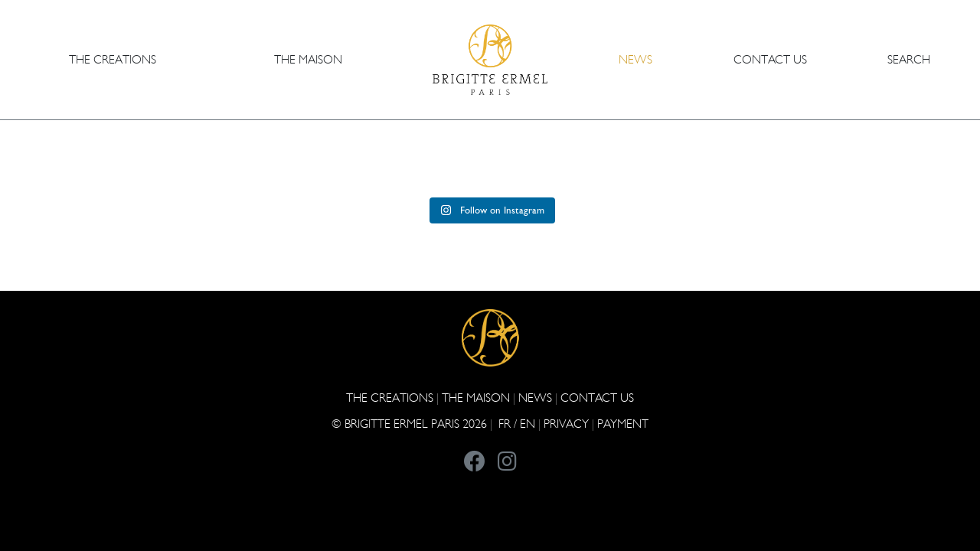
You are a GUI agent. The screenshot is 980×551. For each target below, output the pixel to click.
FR (505, 424)
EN (528, 424)
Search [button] (909, 59)
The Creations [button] (113, 59)
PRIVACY (566, 424)
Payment (623, 424)
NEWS (635, 59)
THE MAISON (476, 398)
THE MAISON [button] (308, 59)
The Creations (390, 398)
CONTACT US (770, 59)
